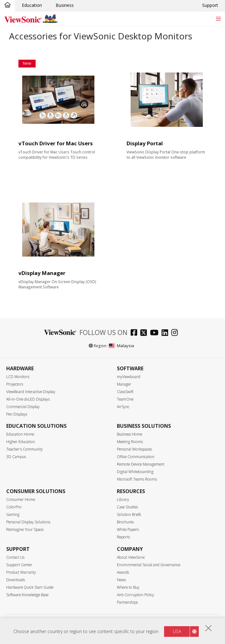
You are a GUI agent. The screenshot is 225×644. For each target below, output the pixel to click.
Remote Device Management (141, 464)
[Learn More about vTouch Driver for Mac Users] (59, 100)
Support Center (19, 565)
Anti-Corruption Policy (135, 595)
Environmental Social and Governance (149, 565)
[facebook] (135, 333)
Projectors (15, 384)
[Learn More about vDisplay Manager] (59, 230)
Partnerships (127, 602)
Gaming (13, 514)
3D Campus (16, 457)
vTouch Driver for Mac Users (56, 143)
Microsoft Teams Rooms (137, 479)
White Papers (128, 529)
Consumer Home (21, 499)
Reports (123, 537)
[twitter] (145, 333)
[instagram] (176, 333)
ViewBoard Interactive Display (31, 392)
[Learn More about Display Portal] (167, 100)
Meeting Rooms (130, 442)
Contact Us (15, 557)
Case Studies (127, 507)
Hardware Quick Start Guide (30, 587)
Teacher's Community (25, 449)
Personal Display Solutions (28, 522)
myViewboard (129, 377)
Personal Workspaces (134, 449)
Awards (123, 572)
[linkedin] (166, 333)
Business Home (130, 434)
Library (123, 499)
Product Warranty (21, 572)
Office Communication (136, 457)
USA (177, 634)
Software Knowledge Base (27, 595)
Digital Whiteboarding (135, 472)
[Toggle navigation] (218, 19)
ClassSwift (125, 392)
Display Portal (145, 143)
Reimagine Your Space (25, 529)
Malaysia (121, 346)
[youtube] (156, 333)
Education (32, 5)
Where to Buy (128, 587)
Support (210, 5)
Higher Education (21, 442)
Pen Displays (17, 414)
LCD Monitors (18, 377)
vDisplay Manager (42, 273)
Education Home (20, 434)
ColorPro (14, 507)
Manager (124, 384)
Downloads (16, 580)
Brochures (125, 522)
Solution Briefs (129, 514)
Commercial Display (23, 407)
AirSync (123, 407)
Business (65, 5)
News (121, 580)
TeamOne (125, 399)
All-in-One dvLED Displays (28, 399)
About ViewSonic (131, 557)
